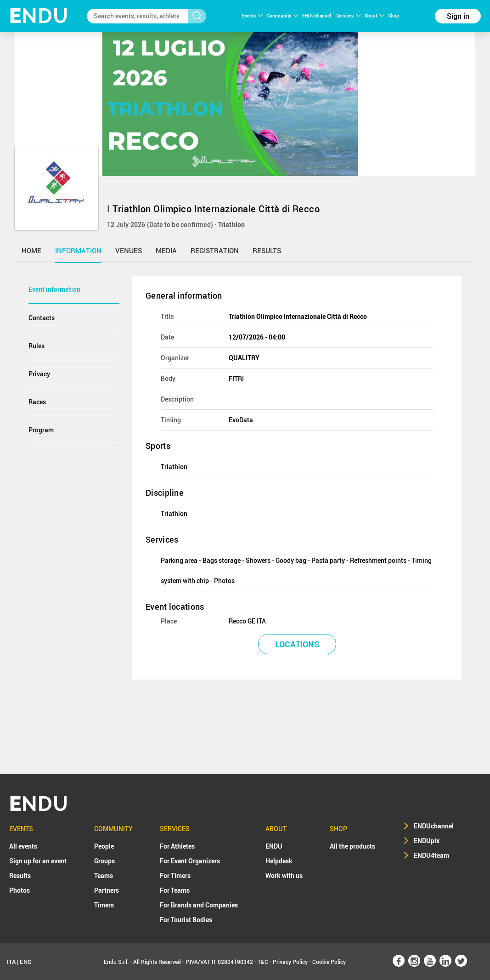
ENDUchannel (317, 16)
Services (348, 16)
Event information (54, 289)
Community (282, 16)
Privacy (39, 374)
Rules (37, 346)
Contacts (42, 318)
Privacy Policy (290, 962)
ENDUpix (427, 841)
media (166, 250)
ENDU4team (431, 855)
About (374, 16)
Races (37, 402)
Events (252, 16)
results (267, 250)
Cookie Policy (329, 962)
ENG (26, 962)
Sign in (458, 16)
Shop (394, 16)
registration (215, 250)
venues (129, 250)
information (78, 250)
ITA (11, 962)
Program (41, 430)
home (31, 250)
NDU (39, 16)
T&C (263, 962)
